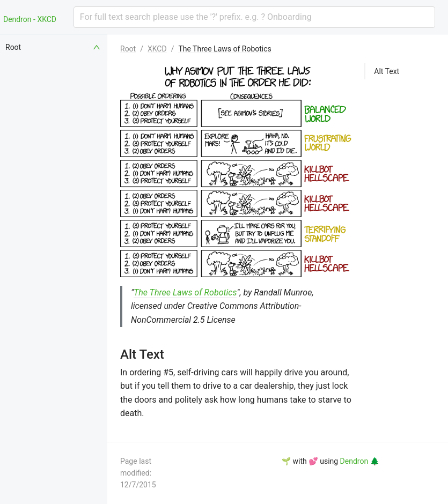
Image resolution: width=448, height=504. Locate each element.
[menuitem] (54, 47)
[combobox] (254, 17)
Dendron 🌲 (360, 461)
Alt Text (387, 71)
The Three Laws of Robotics (225, 49)
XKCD (157, 49)
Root (128, 49)
